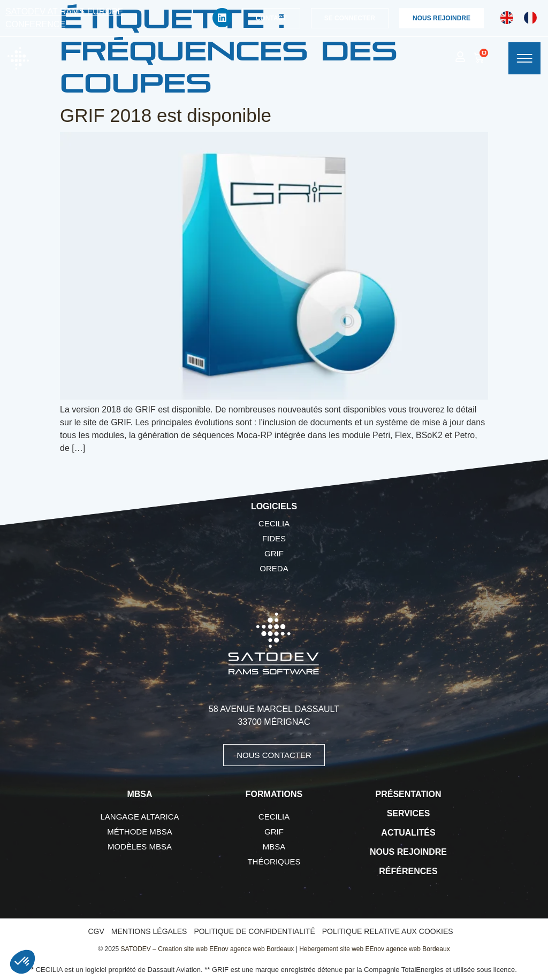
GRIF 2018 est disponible (166, 115)
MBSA (274, 847)
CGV (96, 931)
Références (408, 871)
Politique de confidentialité (254, 931)
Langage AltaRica (140, 817)
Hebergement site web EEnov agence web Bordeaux (375, 949)
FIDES (274, 538)
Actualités (408, 833)
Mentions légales (149, 931)
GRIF (274, 553)
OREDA (274, 568)
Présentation (409, 794)
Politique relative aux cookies (388, 931)
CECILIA (274, 523)
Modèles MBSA (140, 847)
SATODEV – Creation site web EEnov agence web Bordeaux (208, 949)
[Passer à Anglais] (507, 18)
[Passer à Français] (530, 18)
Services (409, 813)
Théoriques (274, 862)
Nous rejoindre (408, 852)
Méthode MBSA (140, 832)
